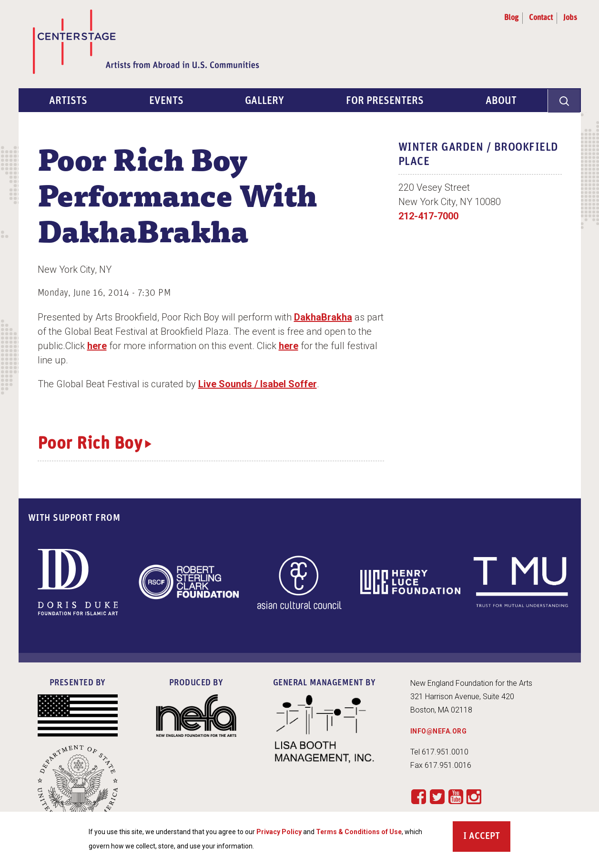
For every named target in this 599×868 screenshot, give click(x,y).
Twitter (437, 796)
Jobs (570, 18)
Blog (511, 18)
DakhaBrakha (323, 317)
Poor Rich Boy (90, 444)
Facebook (419, 796)
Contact (541, 18)
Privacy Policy (279, 832)
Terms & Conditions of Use (359, 832)
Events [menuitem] (166, 101)
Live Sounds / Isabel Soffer (258, 384)
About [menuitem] (501, 101)
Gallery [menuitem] (265, 101)
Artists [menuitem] (68, 101)
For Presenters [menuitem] (385, 101)
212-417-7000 (428, 216)
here (97, 346)
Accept (484, 837)
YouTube (456, 796)
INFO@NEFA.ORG (439, 731)
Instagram (474, 797)
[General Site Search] (564, 100)
